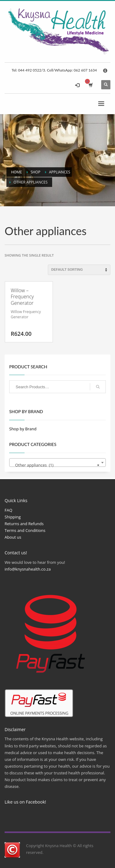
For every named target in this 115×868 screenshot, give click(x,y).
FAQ (8, 510)
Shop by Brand (23, 429)
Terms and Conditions (25, 530)
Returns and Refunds (24, 524)
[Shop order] (79, 270)
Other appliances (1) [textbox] (56, 465)
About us (13, 537)
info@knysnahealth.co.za (28, 569)
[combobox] (57, 463)
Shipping (13, 517)
